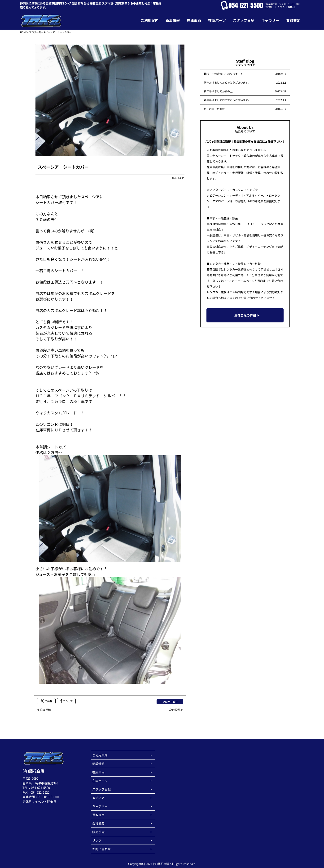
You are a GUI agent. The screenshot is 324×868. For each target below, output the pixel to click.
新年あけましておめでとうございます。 (227, 82)
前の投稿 (45, 710)
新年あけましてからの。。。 (219, 91)
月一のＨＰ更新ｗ (214, 109)
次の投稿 (175, 710)
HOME (23, 32)
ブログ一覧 (35, 32)
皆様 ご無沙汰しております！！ (223, 74)
